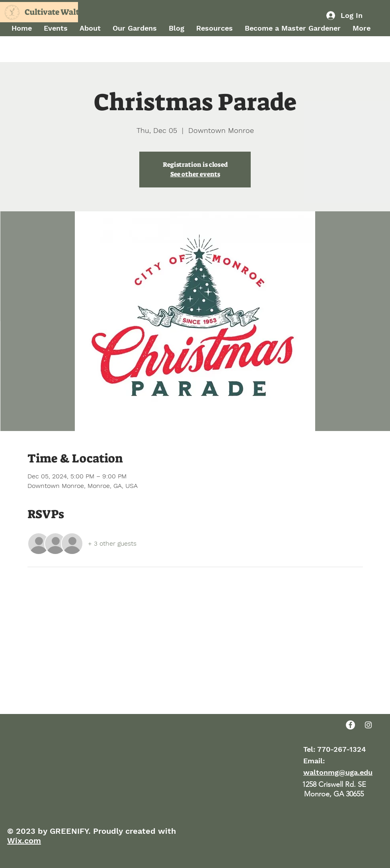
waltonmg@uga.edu (338, 772)
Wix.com (24, 841)
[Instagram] (368, 725)
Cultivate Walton (57, 12)
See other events (195, 174)
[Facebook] (350, 725)
